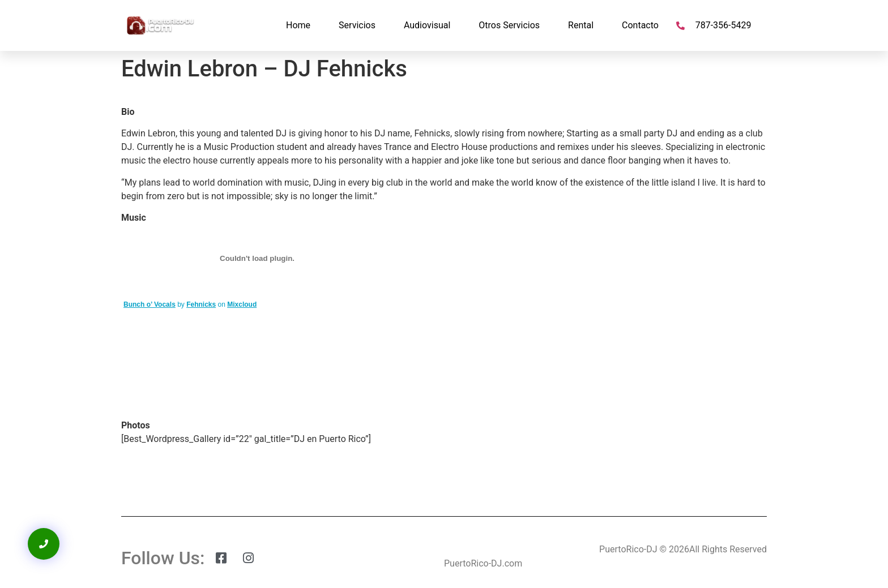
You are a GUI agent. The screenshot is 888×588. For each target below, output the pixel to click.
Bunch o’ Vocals (150, 304)
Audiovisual (427, 25)
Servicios (357, 25)
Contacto (640, 25)
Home (298, 25)
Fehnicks (201, 304)
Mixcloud (242, 304)
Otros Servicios (509, 25)
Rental (581, 25)
